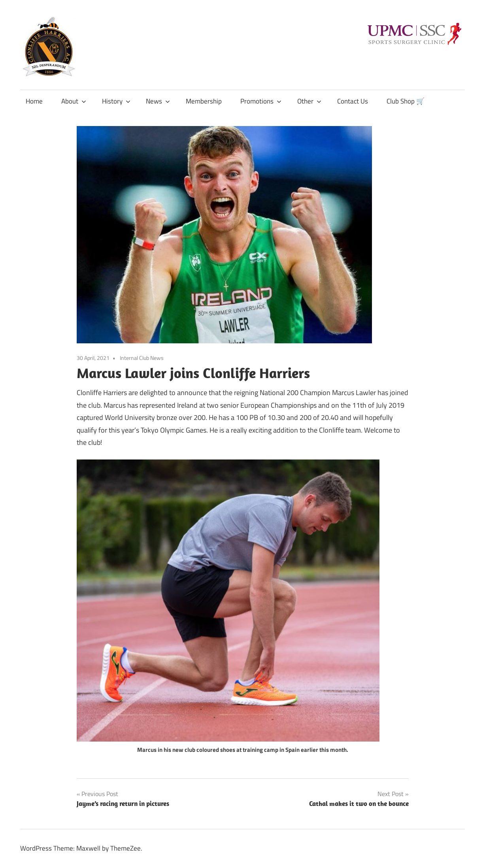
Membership (204, 101)
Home (34, 101)
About (74, 101)
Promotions (261, 101)
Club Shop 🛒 (406, 101)
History (116, 101)
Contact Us (353, 101)
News (158, 101)
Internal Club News (142, 358)
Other (309, 101)
